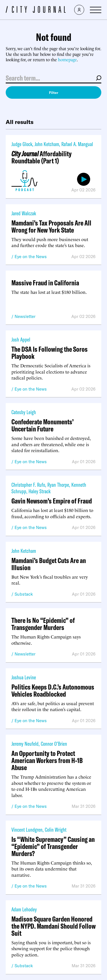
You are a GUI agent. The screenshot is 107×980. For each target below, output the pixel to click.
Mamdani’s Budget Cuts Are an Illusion (49, 564)
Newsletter (25, 316)
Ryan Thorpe (58, 485)
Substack (24, 594)
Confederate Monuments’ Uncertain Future (43, 425)
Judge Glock (22, 144)
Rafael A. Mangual (77, 144)
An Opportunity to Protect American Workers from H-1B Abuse (47, 760)
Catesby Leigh (24, 412)
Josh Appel (21, 339)
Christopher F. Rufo (28, 485)
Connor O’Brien (54, 744)
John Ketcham (47, 144)
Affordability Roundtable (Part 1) (42, 157)
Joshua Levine (24, 677)
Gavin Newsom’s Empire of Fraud (52, 501)
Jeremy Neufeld (25, 744)
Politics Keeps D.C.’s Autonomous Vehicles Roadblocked (53, 690)
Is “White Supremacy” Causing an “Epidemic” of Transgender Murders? (53, 846)
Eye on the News (31, 257)
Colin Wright (56, 830)
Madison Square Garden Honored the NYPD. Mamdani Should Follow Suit (53, 926)
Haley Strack (40, 491)
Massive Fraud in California (45, 283)
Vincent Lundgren (27, 830)
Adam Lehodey (24, 909)
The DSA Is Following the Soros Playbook (50, 353)
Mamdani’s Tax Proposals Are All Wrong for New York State (51, 226)
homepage (67, 59)
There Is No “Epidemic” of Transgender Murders (43, 624)
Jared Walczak (24, 213)
